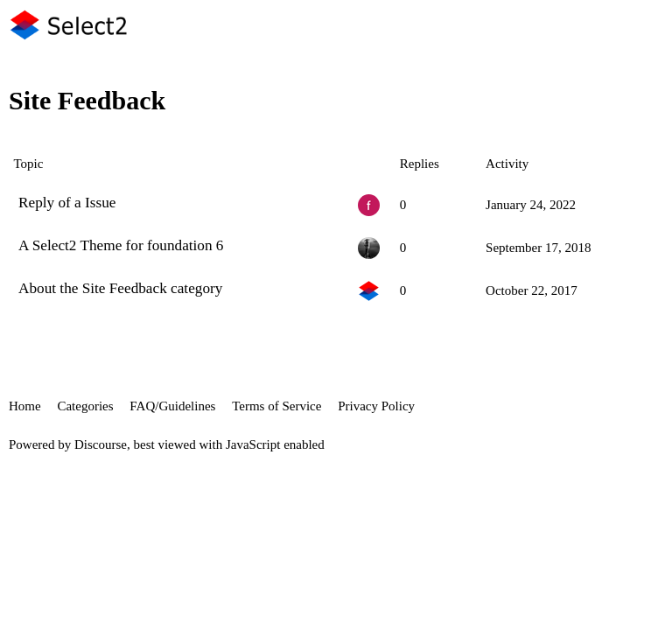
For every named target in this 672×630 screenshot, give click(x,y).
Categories (85, 406)
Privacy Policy (376, 406)
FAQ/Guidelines (172, 406)
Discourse (101, 444)
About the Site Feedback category (120, 288)
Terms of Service (276, 406)
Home (25, 406)
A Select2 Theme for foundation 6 (121, 245)
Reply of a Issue (67, 203)
